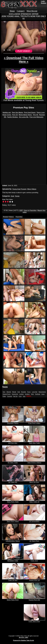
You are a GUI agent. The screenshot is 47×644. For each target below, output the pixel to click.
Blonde (14, 392)
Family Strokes (12, 117)
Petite (4, 396)
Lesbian (21, 394)
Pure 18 (15, 115)
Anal (12, 196)
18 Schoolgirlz (34, 521)
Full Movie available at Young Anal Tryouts (24, 99)
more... (29, 396)
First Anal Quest (30, 113)
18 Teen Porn (34, 540)
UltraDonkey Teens (13, 540)
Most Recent (32, 11)
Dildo (32, 394)
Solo (24, 396)
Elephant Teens (13, 423)
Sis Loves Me (24, 117)
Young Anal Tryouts (19, 189)
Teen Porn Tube (13, 501)
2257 (21, 210)
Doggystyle (15, 394)
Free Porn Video (34, 423)
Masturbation (42, 392)
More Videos (32, 189)
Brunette (24, 392)
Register (44, 3)
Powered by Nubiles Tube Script (23, 640)
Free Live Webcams (36, 117)
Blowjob (9, 392)
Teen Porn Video (13, 521)
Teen (4, 392)
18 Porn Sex (13, 442)
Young (17, 196)
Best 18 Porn (34, 481)
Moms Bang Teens (25, 115)
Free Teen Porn (34, 621)
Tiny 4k (35, 115)
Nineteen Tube (13, 560)
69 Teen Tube (13, 462)
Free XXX (34, 560)
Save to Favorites (30, 210)
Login (43, 1)
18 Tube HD (13, 481)
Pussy (29, 392)
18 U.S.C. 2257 (23, 637)
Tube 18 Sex (13, 580)
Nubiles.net (7, 113)
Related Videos (8, 217)
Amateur (27, 394)
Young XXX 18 (34, 580)
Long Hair (35, 392)
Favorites (19, 217)
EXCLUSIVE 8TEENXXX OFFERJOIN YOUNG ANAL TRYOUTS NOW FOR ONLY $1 (24, 16)
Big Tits (15, 396)
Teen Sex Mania (17, 113)
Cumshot (10, 396)
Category (21, 11)
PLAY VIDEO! (24, 51)
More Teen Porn (13, 599)
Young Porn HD (34, 599)
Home (12, 11)
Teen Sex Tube (34, 442)
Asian (43, 394)
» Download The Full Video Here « (24, 60)
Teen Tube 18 (34, 501)
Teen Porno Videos (34, 462)
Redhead (38, 394)
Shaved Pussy (7, 394)
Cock (20, 396)
